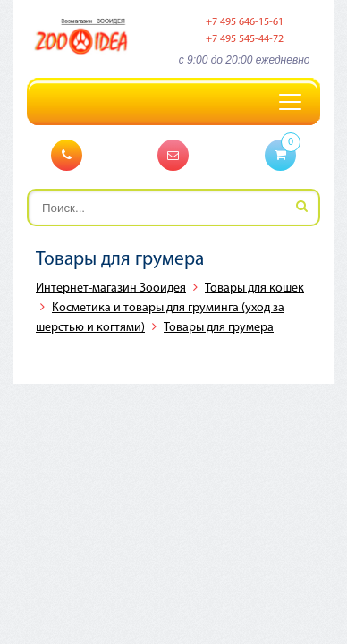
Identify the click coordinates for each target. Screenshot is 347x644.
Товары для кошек (254, 288)
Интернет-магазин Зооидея (111, 288)
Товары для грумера (219, 328)
